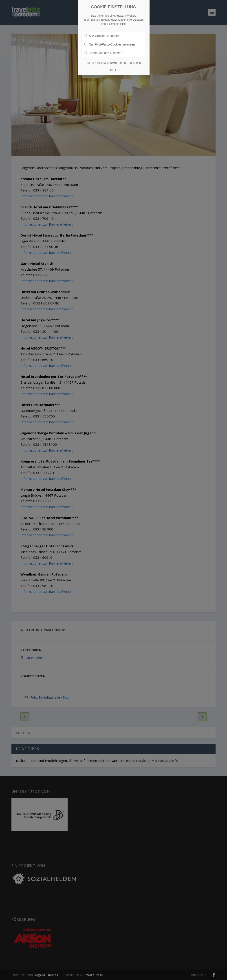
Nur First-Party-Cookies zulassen (110, 44)
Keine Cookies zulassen (103, 53)
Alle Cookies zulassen (102, 36)
